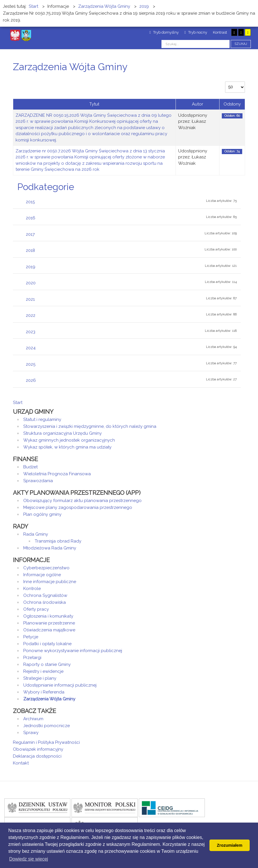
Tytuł (94, 104)
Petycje (31, 637)
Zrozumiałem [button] (230, 845)
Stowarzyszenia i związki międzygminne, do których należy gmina (90, 426)
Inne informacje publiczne (50, 582)
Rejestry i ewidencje (43, 671)
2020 (31, 283)
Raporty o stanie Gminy (47, 664)
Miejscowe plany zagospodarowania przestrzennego (78, 507)
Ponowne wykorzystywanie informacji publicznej (73, 651)
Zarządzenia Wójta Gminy (49, 699)
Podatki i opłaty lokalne (47, 644)
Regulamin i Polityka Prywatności (46, 742)
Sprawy (31, 733)
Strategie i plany (40, 678)
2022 (31, 315)
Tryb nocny (196, 32)
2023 (31, 332)
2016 (31, 218)
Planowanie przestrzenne (49, 623)
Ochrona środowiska (45, 602)
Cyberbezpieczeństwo (46, 568)
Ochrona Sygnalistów (45, 595)
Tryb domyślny (164, 32)
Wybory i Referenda (44, 692)
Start (18, 403)
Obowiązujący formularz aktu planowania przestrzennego (82, 501)
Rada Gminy (36, 534)
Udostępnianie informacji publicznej (60, 685)
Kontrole (32, 589)
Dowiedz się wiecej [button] (29, 859)
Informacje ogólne (42, 575)
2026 (31, 380)
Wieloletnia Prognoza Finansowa (57, 474)
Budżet (30, 467)
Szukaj (241, 44)
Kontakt (21, 763)
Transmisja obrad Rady (58, 541)
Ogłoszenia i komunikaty (48, 616)
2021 (30, 299)
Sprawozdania (38, 481)
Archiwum (33, 719)
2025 (31, 364)
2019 (31, 267)
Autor (198, 104)
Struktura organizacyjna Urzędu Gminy (62, 433)
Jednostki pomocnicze (47, 726)
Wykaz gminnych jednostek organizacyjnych (69, 440)
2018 (30, 250)
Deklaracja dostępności (37, 756)
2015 (30, 202)
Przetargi (32, 658)
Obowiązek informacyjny (38, 749)
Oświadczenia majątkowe (49, 630)
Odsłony (232, 104)
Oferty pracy (36, 609)
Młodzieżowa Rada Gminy (50, 548)
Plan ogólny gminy (42, 514)
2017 (30, 234)
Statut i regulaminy (42, 419)
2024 (31, 348)
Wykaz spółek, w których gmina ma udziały (67, 447)
